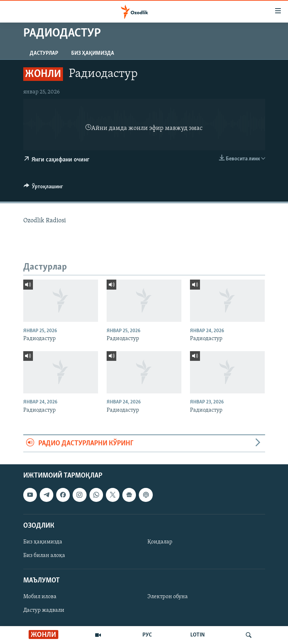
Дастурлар (44, 53)
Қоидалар (160, 542)
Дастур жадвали (44, 611)
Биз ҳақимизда (93, 53)
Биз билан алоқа (44, 556)
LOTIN (197, 635)
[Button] (43, 188)
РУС (147, 635)
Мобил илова (40, 597)
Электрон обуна (168, 597)
